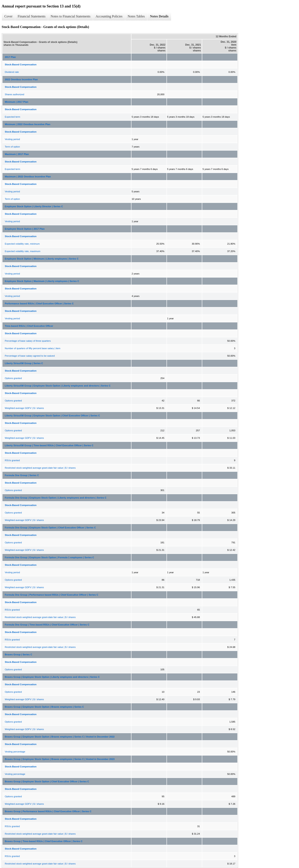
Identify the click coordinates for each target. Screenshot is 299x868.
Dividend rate (12, 72)
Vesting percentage (15, 752)
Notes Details (159, 16)
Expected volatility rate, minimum (22, 244)
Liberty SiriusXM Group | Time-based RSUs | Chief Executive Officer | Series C (49, 445)
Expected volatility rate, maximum (23, 251)
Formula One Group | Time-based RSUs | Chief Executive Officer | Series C (47, 625)
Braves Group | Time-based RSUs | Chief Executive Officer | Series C (44, 841)
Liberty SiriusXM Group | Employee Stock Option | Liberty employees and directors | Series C (58, 386)
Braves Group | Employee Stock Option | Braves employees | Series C (44, 707)
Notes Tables (136, 16)
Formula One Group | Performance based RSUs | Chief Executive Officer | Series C (51, 595)
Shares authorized (14, 94)
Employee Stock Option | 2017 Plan (25, 229)
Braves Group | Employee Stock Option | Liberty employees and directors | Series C (52, 677)
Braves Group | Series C (18, 655)
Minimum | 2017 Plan (17, 102)
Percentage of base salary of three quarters (28, 341)
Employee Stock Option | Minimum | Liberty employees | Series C (42, 259)
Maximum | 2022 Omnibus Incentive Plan (28, 177)
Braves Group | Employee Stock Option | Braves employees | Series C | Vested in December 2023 (60, 759)
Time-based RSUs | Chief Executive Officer (29, 326)
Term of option (12, 147)
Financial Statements (32, 16)
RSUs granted (12, 460)
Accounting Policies (109, 16)
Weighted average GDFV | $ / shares (24, 408)
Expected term (12, 117)
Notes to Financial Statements (71, 16)
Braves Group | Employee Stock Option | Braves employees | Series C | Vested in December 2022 (60, 737)
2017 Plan (10, 57)
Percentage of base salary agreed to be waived (30, 356)
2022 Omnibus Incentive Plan (21, 79)
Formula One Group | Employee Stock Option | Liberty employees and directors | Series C (56, 498)
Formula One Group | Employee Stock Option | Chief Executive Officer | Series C (50, 528)
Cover (8, 16)
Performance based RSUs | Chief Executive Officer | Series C (39, 304)
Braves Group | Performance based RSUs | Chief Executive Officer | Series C (48, 811)
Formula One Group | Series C (22, 475)
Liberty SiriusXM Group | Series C (24, 363)
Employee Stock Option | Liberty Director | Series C (34, 206)
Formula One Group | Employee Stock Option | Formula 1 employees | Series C (49, 557)
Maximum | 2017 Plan (17, 154)
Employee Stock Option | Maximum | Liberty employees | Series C (42, 281)
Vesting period (12, 139)
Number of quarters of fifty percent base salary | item (33, 348)
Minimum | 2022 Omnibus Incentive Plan (28, 124)
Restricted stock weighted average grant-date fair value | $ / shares (40, 468)
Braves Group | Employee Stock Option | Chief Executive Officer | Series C (47, 781)
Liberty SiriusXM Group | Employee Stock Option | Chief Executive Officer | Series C (52, 416)
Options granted (13, 378)
